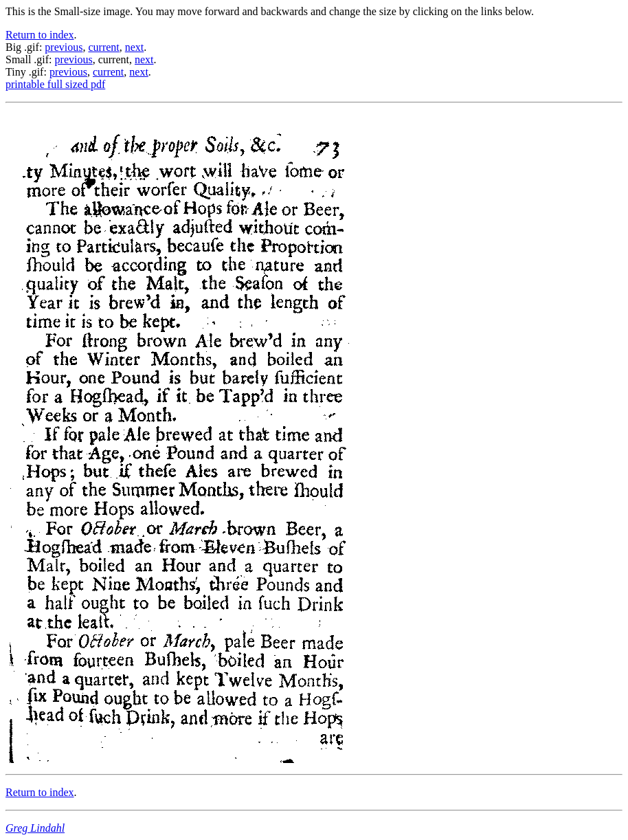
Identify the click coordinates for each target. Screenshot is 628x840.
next (135, 47)
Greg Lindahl (35, 828)
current (103, 47)
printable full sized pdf (55, 84)
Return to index (40, 35)
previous (64, 47)
